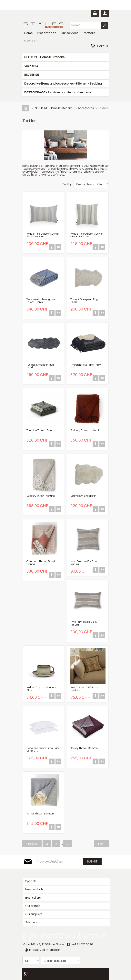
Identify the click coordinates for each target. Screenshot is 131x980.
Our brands (33, 906)
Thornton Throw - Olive (39, 430)
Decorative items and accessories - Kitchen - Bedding (63, 84)
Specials (31, 881)
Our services (70, 33)
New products (34, 889)
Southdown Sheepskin (83, 496)
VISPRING (31, 66)
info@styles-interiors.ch (45, 950)
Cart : (102, 46)
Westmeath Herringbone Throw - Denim (41, 301)
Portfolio (89, 33)
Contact (30, 41)
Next (101, 844)
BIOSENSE (32, 75)
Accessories (86, 108)
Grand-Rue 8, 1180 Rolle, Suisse (44, 944)
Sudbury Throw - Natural (85, 430)
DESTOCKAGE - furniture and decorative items (58, 92)
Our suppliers (34, 914)
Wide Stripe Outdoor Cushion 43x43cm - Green (87, 235)
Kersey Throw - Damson (84, 748)
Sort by (67, 184)
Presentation (47, 33)
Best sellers (33, 898)
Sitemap (31, 922)
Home (29, 33)
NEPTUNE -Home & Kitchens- (45, 57)
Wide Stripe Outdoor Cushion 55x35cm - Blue (43, 235)
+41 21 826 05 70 (82, 944)
